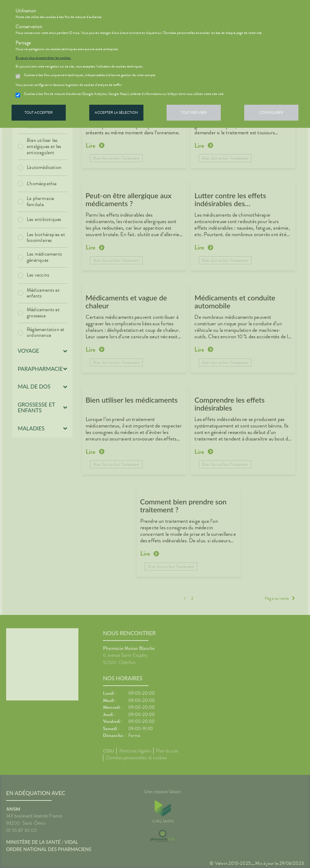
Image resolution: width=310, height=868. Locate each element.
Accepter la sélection (116, 112)
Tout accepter (39, 112)
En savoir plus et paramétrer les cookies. (43, 58)
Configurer (271, 112)
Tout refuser (194, 112)
